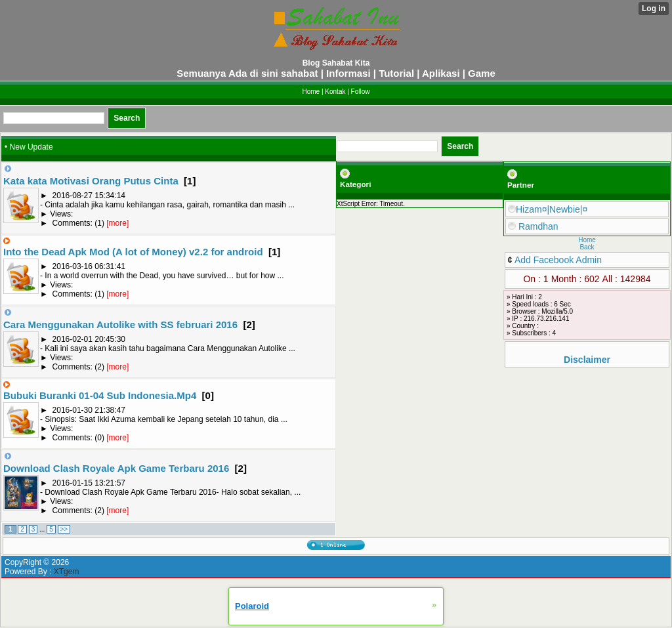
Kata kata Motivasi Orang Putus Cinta (91, 181)
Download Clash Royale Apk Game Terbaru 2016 (116, 468)
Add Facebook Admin (558, 260)
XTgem (67, 572)
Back (587, 247)
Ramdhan (533, 226)
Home (311, 92)
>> (64, 529)
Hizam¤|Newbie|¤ (548, 209)
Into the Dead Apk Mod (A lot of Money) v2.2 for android (133, 252)
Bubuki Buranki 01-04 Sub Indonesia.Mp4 (100, 395)
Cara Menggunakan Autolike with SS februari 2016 (120, 324)
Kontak (335, 92)
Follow (361, 92)
